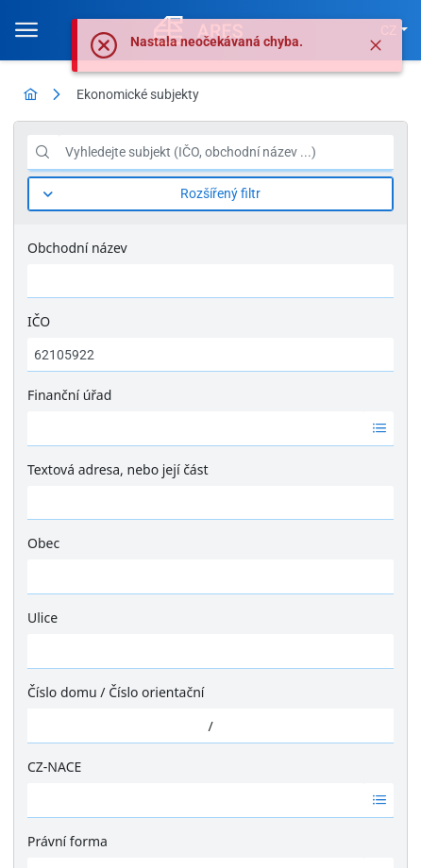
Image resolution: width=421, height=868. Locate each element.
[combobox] (196, 428)
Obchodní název (77, 248)
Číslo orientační (156, 692)
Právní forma (67, 841)
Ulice (42, 618)
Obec (43, 543)
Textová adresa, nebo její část (118, 469)
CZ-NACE (54, 767)
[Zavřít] (376, 45)
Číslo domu (62, 692)
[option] (196, 428)
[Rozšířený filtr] (210, 194)
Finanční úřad (69, 395)
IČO (39, 321)
